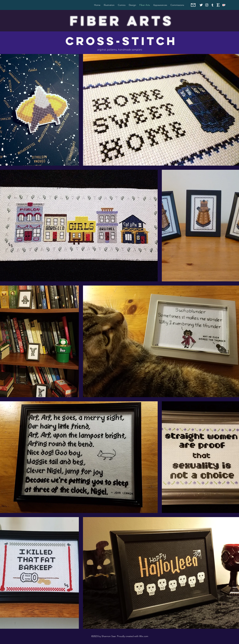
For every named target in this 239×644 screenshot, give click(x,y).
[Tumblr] (212, 5)
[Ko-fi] (224, 5)
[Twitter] (201, 5)
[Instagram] (207, 5)
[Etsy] (218, 5)
